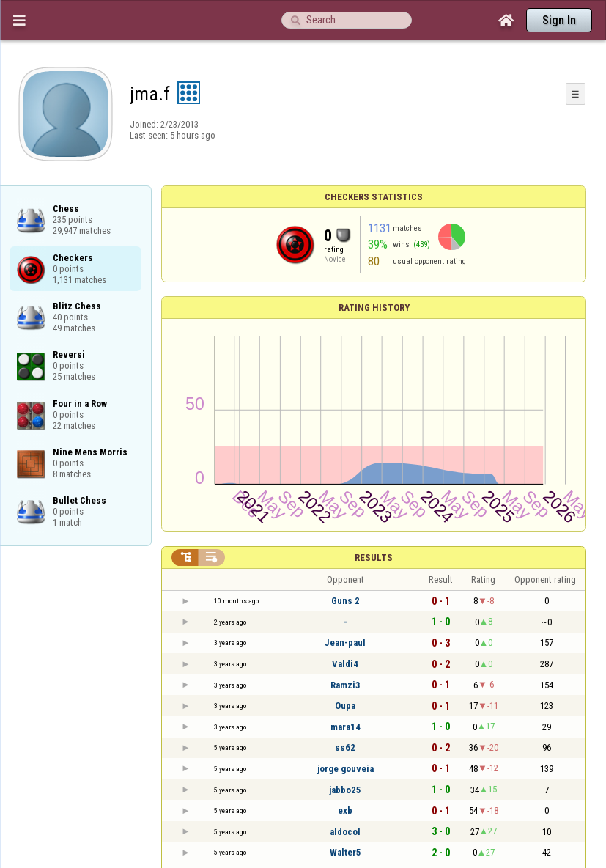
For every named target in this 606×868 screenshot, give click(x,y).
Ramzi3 (346, 685)
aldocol (345, 832)
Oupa (345, 706)
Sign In (559, 20)
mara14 (346, 727)
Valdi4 (345, 664)
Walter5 (346, 852)
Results (374, 558)
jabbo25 (345, 790)
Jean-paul (345, 643)
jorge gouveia (346, 769)
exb (345, 810)
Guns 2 (346, 601)
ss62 (345, 747)
